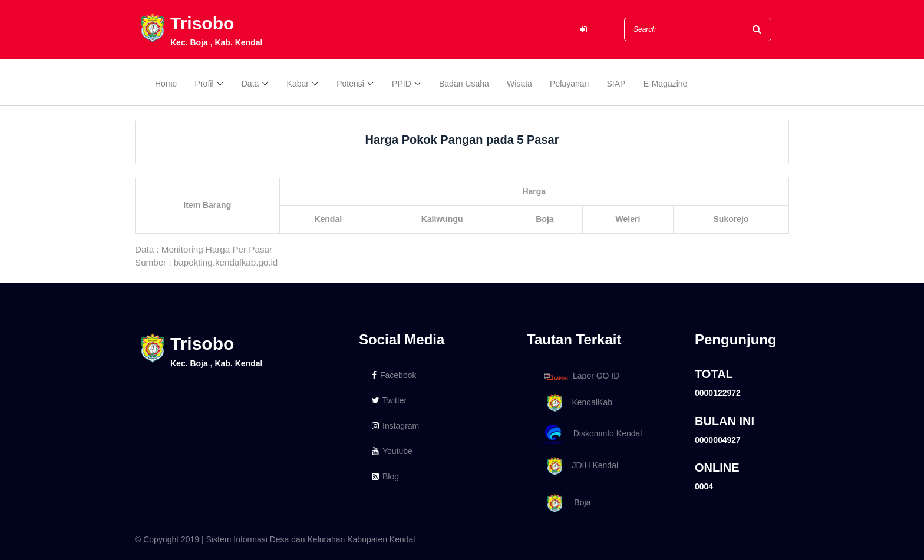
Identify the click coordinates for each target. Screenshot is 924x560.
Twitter (389, 400)
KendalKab (576, 403)
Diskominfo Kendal (592, 434)
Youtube (392, 451)
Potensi (350, 84)
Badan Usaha (464, 84)
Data (250, 84)
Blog (385, 476)
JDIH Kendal (579, 466)
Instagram (395, 426)
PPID (402, 84)
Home (166, 84)
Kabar (298, 84)
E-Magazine (666, 84)
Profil (204, 84)
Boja (565, 503)
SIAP (616, 84)
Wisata (519, 84)
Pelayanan (569, 84)
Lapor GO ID (581, 377)
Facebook (394, 375)
